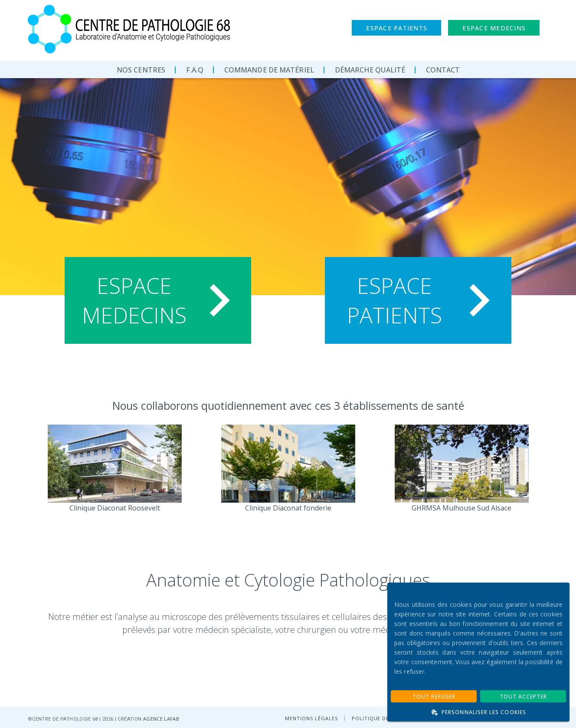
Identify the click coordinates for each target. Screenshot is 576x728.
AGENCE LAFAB (161, 719)
